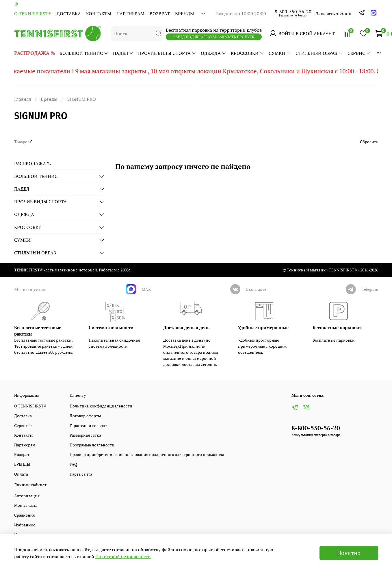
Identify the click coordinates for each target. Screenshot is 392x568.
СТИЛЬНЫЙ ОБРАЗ (319, 53)
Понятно (349, 553)
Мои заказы (25, 505)
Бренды (49, 99)
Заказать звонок (334, 14)
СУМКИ (280, 53)
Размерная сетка (85, 435)
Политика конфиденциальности (101, 406)
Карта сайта (81, 474)
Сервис (359, 53)
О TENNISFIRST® (33, 14)
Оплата (21, 474)
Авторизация (27, 496)
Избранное (25, 525)
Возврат (160, 14)
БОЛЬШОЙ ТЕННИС (84, 53)
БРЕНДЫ (185, 14)
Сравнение (25, 515)
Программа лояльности (92, 445)
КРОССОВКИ (247, 53)
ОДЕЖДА (213, 53)
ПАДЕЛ (123, 53)
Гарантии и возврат (88, 425)
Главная (23, 99)
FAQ (73, 464)
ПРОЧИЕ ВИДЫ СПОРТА (167, 53)
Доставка (69, 14)
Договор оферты (85, 416)
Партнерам (130, 14)
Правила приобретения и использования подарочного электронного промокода (147, 454)
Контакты (99, 14)
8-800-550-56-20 (293, 12)
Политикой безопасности (123, 556)
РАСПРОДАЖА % (35, 53)
